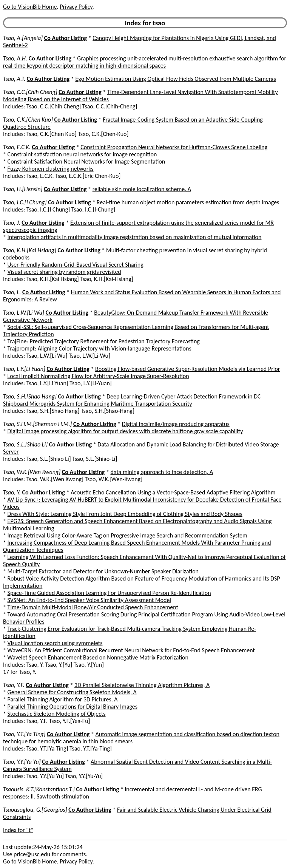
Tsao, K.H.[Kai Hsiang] (30, 250)
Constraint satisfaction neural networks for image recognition (82, 154)
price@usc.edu (32, 854)
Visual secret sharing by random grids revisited (64, 272)
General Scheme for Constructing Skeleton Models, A (72, 692)
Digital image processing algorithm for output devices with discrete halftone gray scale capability (125, 431)
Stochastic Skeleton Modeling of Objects (57, 714)
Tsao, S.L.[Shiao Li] (25, 444)
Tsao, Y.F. (14, 685)
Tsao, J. (12, 223)
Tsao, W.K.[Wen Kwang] (32, 472)
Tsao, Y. (12, 492)
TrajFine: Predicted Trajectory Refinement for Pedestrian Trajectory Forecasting (104, 341)
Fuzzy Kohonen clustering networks (51, 169)
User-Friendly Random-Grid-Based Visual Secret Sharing (76, 265)
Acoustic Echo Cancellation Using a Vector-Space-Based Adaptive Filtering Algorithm (173, 492)
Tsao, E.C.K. (17, 147)
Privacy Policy (76, 7)
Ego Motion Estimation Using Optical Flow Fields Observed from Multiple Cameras (175, 79)
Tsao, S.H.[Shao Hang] (30, 396)
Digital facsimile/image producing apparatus (176, 424)
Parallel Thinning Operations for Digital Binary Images (72, 707)
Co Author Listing (66, 38)
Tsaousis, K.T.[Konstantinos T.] (39, 789)
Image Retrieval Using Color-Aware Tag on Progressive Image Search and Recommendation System (127, 535)
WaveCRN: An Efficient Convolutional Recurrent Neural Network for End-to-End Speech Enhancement (131, 650)
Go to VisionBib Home (30, 7)
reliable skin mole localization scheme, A (142, 189)
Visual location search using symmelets (55, 643)
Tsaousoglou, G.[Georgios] (35, 810)
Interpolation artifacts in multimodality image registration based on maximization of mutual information (135, 237)
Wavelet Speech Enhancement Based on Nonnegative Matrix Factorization (98, 657)
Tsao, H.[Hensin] (23, 189)
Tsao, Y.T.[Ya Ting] (24, 734)
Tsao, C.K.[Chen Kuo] (28, 120)
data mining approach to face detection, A (162, 472)
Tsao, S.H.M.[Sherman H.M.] (37, 424)
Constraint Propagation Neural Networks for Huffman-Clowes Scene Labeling (174, 147)
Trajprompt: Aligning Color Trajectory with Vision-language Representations (99, 348)
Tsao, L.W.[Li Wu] (24, 313)
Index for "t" (18, 830)
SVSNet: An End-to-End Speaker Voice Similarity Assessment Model (89, 600)
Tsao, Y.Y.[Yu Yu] (22, 762)
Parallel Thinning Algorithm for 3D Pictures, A (63, 699)
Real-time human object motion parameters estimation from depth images (188, 202)
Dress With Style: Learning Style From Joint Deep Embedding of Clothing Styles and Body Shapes (125, 514)
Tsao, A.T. (14, 79)
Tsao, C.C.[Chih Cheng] (30, 92)
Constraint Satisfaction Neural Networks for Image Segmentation (86, 161)
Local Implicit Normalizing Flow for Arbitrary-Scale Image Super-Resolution (98, 376)
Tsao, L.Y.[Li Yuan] (24, 369)
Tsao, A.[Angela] (23, 38)
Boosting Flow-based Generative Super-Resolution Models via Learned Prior (187, 369)
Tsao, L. (12, 292)
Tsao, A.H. (15, 58)
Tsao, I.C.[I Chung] (25, 202)
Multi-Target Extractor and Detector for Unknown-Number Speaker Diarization (103, 571)
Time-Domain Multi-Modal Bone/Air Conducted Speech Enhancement (93, 607)
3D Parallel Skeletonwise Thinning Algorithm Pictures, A (142, 685)
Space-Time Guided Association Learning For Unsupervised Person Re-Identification (109, 593)
